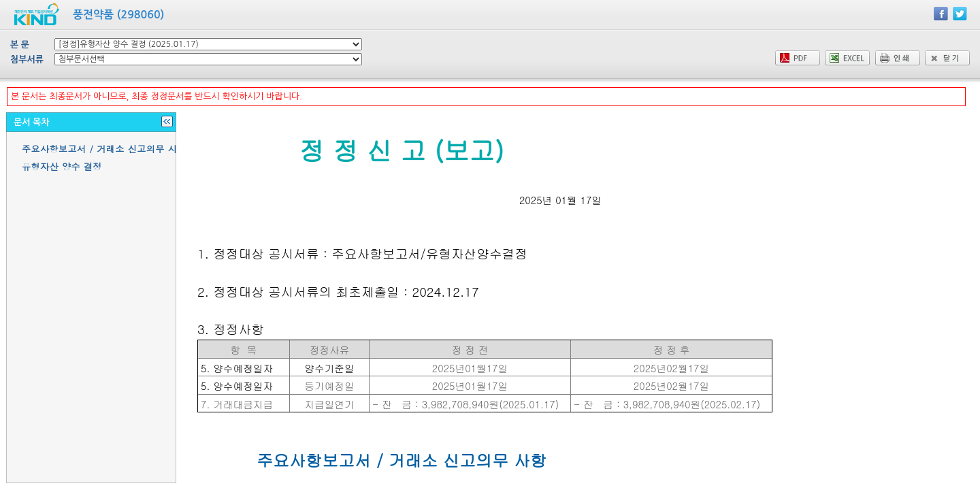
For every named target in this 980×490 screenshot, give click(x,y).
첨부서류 (27, 60)
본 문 (20, 45)
